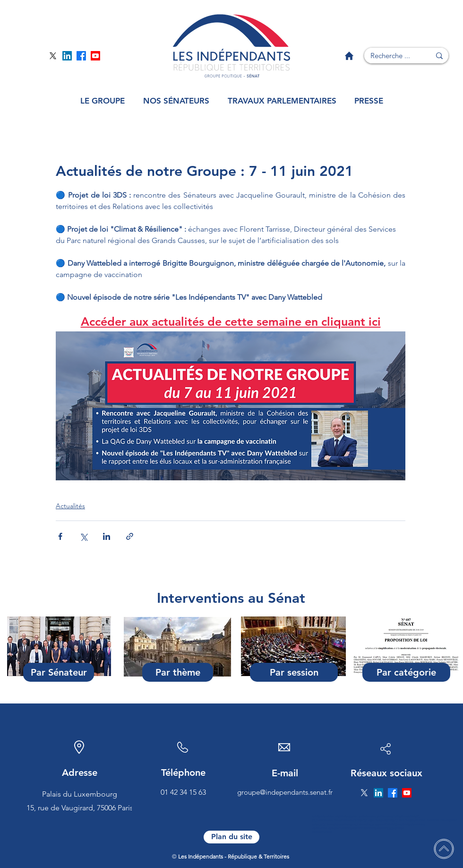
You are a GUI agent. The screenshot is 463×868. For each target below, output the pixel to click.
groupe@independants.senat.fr (285, 792)
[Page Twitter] (53, 56)
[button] (102, 101)
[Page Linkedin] (67, 56)
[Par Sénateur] (59, 672)
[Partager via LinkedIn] (107, 536)
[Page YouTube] (95, 56)
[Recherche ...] (390, 56)
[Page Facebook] (81, 56)
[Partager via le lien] (130, 536)
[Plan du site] (231, 837)
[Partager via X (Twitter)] (83, 536)
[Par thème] (178, 672)
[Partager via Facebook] (60, 536)
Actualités (70, 506)
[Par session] (294, 672)
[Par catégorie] (406, 672)
